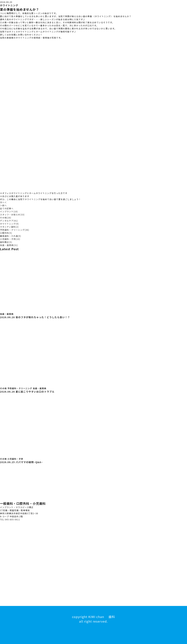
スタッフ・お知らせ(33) (12, 214)
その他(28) (6, 218)
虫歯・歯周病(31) (9, 245)
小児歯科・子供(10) (10, 239)
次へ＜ (3, 202)
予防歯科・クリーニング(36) (15, 230)
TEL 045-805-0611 (10, 519)
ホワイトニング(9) (9, 224)
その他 (3, 388)
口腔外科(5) (6, 233)
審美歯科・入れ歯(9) (11, 236)
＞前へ (3, 205)
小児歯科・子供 (15, 459)
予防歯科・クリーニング (20, 388)
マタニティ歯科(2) (9, 227)
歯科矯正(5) (6, 242)
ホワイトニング (9, 5)
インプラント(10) (9, 211)
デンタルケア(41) (9, 221)
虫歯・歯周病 (7, 314)
